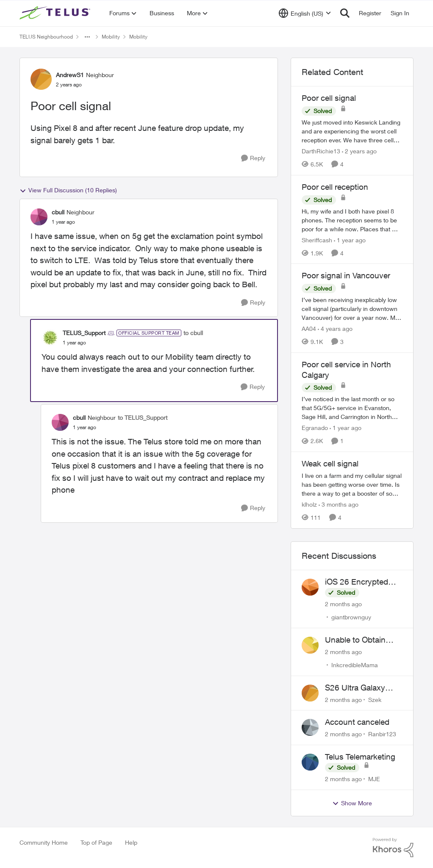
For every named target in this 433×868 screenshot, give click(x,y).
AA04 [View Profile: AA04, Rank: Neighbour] (309, 329)
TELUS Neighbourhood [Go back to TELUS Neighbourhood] (46, 37)
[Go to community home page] (56, 13)
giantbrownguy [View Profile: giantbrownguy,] (351, 617)
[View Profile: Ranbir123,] (310, 727)
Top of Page (96, 842)
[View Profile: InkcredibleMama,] (310, 645)
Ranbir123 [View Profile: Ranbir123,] (382, 734)
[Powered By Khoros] (393, 848)
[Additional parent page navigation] (87, 37)
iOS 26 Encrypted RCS (357, 582)
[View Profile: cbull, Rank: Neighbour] (39, 217)
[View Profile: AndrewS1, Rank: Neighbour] (41, 79)
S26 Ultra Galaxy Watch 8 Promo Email (364, 688)
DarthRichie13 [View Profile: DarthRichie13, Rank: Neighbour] (321, 151)
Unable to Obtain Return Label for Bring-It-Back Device (362, 640)
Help (131, 842)
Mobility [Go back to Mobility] (111, 37)
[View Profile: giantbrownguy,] (310, 587)
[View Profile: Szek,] (310, 693)
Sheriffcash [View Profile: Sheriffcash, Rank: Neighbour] (317, 240)
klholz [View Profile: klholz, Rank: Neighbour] (309, 504)
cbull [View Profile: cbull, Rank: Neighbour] (58, 212)
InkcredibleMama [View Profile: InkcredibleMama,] (355, 665)
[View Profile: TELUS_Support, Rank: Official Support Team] (50, 338)
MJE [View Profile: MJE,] (374, 779)
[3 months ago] (339, 504)
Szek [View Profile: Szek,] (375, 699)
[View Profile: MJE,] (310, 762)
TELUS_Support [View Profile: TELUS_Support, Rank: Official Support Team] (84, 333)
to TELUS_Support (143, 417)
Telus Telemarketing (360, 757)
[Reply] (253, 158)
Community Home (44, 842)
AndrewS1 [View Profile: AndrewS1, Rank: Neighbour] (70, 75)
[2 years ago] (359, 151)
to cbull (193, 333)
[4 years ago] (335, 329)
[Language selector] (305, 13)
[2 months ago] (343, 604)
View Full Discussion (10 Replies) (68, 190)
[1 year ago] (350, 240)
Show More (352, 803)
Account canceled (357, 722)
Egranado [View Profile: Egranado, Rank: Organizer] (315, 428)
